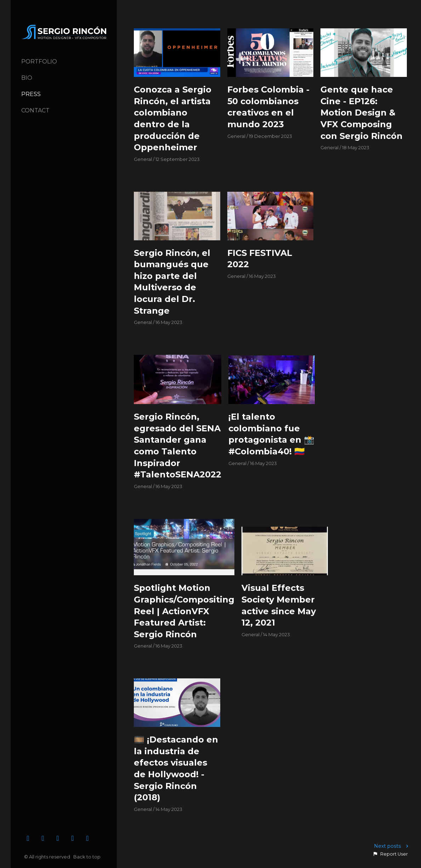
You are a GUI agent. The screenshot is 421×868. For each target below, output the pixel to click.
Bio (27, 78)
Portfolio (39, 61)
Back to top (87, 857)
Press (31, 94)
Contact (35, 110)
